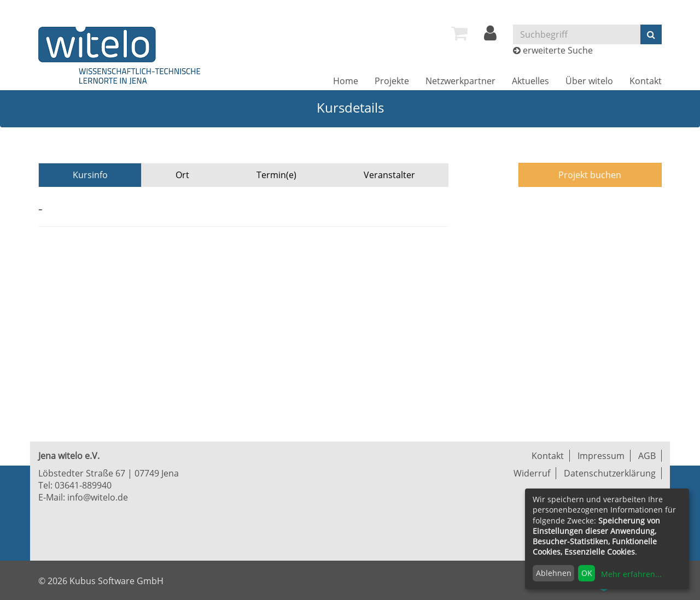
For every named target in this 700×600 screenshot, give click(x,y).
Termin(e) (276, 175)
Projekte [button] (392, 81)
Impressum (601, 456)
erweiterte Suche (558, 50)
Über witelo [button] (589, 81)
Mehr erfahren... (631, 574)
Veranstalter (389, 175)
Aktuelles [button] (530, 81)
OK (587, 573)
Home (346, 81)
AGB (647, 456)
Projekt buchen (590, 175)
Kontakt (646, 81)
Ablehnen (554, 573)
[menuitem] (459, 33)
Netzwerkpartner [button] (460, 81)
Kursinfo (90, 175)
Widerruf (532, 473)
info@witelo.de (98, 497)
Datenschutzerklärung (610, 473)
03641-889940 (83, 485)
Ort (182, 175)
